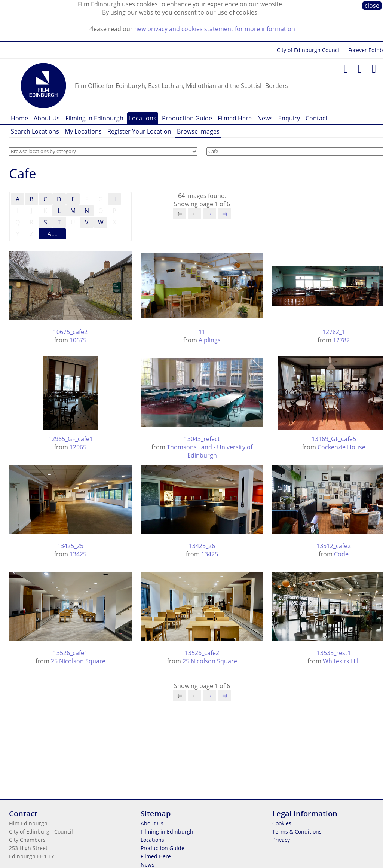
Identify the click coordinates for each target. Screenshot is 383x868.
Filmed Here (235, 118)
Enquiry (289, 118)
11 (202, 332)
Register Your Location (139, 131)
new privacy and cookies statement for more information (215, 29)
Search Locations (35, 131)
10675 (78, 340)
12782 (341, 340)
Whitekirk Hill (341, 661)
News (265, 118)
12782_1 (334, 332)
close (372, 6)
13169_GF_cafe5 (334, 439)
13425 (78, 554)
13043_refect (202, 439)
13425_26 (202, 546)
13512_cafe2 (334, 546)
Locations (143, 118)
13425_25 (70, 546)
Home (19, 118)
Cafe (23, 173)
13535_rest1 (334, 653)
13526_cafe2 (202, 653)
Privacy (281, 840)
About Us (47, 118)
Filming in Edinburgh (94, 118)
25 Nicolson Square (78, 661)
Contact (317, 118)
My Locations (83, 131)
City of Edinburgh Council (309, 50)
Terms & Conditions (297, 832)
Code (341, 554)
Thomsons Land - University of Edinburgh (210, 451)
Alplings (210, 340)
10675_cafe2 (70, 332)
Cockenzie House (341, 447)
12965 (78, 447)
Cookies (282, 823)
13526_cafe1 (70, 653)
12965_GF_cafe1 (71, 439)
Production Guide (187, 118)
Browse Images (198, 131)
